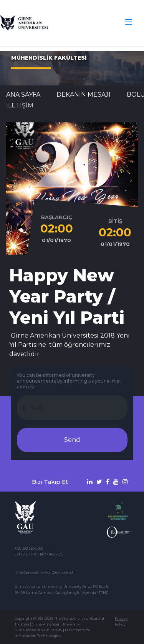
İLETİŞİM (20, 105)
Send (72, 440)
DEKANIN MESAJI (84, 95)
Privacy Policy (121, 621)
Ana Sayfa (23, 95)
